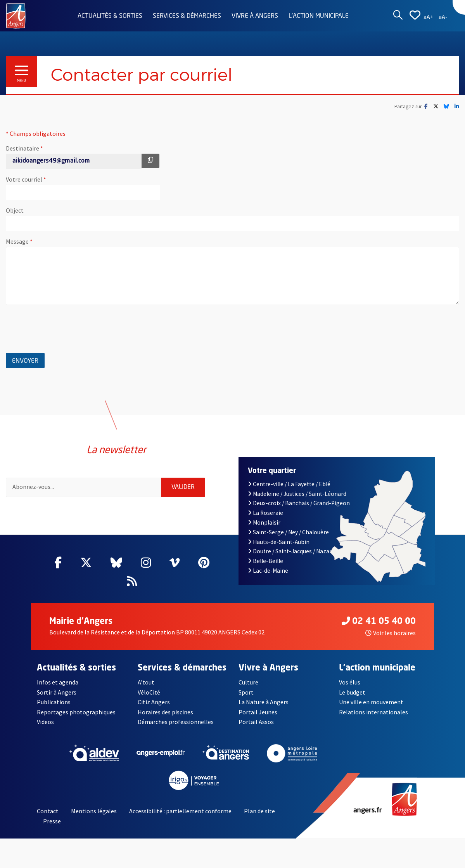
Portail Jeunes (258, 712)
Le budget (352, 692)
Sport (246, 692)
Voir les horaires (391, 633)
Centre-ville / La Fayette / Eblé (289, 484)
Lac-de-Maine (268, 571)
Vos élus (350, 682)
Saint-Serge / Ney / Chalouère (289, 532)
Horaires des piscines (165, 712)
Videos (45, 722)
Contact (48, 811)
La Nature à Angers (264, 702)
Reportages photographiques (76, 712)
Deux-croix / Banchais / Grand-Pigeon (299, 503)
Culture (248, 682)
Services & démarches (187, 16)
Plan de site (259, 811)
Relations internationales (373, 712)
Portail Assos (256, 722)
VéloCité (149, 692)
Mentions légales (94, 811)
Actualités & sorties (110, 16)
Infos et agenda (58, 682)
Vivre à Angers (255, 16)
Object (15, 210)
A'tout (146, 682)
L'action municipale (319, 16)
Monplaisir (264, 522)
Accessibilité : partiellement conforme (180, 811)
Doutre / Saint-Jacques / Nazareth (294, 551)
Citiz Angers (154, 702)
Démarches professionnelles (176, 722)
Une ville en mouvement (371, 702)
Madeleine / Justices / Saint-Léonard (297, 494)
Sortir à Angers (57, 692)
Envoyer (28, 360)
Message (43, 241)
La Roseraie (266, 513)
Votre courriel (50, 179)
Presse (52, 821)
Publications (54, 702)
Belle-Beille (266, 561)
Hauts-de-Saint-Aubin (279, 542)
